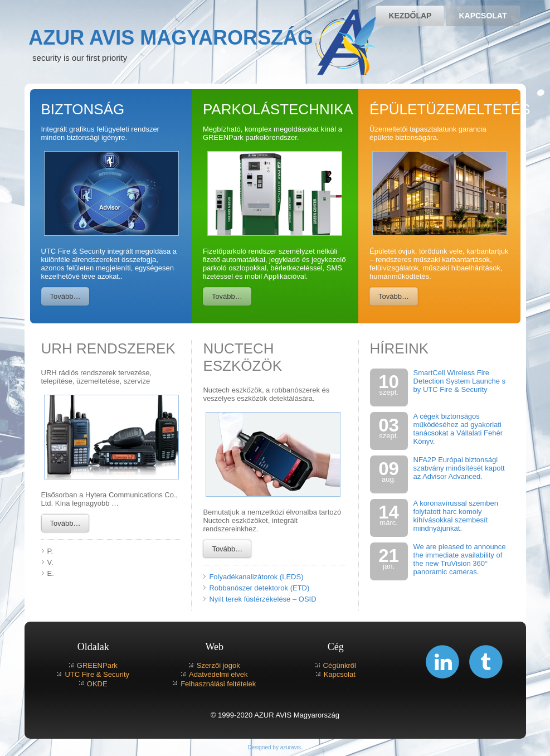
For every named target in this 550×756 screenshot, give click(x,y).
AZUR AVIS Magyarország (171, 38)
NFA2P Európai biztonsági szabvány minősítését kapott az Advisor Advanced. (459, 468)
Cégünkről (340, 665)
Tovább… (65, 296)
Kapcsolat (483, 16)
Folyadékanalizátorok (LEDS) (256, 577)
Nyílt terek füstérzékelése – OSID (262, 599)
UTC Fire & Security (97, 674)
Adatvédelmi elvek (218, 674)
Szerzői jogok (218, 665)
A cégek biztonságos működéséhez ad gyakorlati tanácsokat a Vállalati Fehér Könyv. (458, 429)
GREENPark (97, 665)
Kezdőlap (410, 16)
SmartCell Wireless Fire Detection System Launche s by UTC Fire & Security (459, 381)
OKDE (97, 684)
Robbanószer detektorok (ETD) (259, 588)
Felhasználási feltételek (218, 684)
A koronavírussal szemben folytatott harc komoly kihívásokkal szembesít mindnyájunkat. (456, 516)
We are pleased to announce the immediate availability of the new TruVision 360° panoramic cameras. (460, 559)
